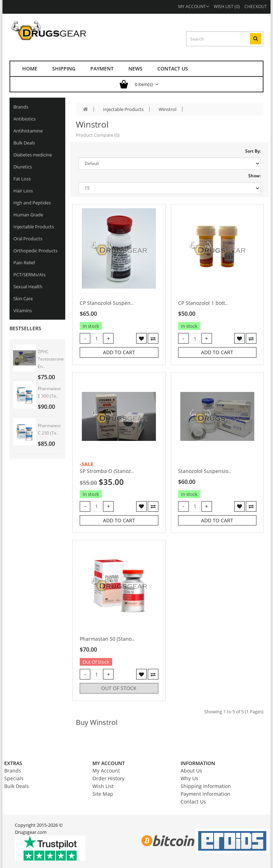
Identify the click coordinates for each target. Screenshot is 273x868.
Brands (21, 107)
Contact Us (193, 802)
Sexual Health (28, 287)
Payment (102, 69)
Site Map (103, 794)
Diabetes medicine (33, 155)
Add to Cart (119, 352)
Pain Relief (24, 263)
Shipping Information (206, 786)
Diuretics (23, 167)
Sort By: (253, 151)
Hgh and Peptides (32, 203)
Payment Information (205, 794)
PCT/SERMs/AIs (29, 275)
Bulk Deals (24, 143)
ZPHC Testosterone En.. (51, 359)
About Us (191, 771)
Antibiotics (25, 119)
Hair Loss (23, 191)
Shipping (64, 69)
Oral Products (28, 239)
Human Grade (28, 215)
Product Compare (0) (98, 135)
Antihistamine (28, 131)
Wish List (103, 786)
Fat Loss (22, 179)
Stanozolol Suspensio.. (205, 471)
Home (30, 69)
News (135, 69)
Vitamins (23, 310)
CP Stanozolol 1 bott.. (203, 303)
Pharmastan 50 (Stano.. (107, 639)
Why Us (189, 778)
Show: (254, 176)
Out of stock (119, 688)
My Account (194, 7)
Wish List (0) (227, 7)
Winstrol (168, 109)
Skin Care (23, 298)
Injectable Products (34, 227)
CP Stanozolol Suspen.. (107, 303)
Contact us (173, 69)
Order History (108, 778)
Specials (14, 778)
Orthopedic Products (35, 251)
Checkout (256, 7)
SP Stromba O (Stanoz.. (107, 471)
